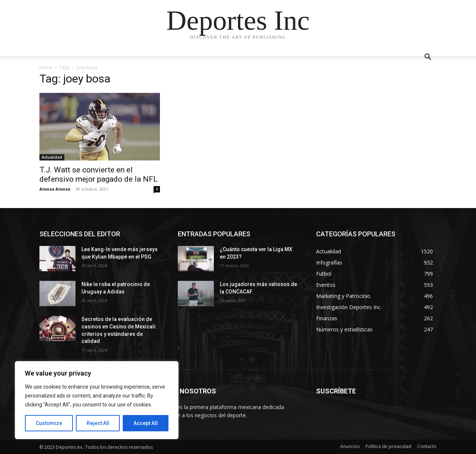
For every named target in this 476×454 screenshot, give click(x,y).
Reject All (98, 423)
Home (46, 67)
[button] (428, 58)
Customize (49, 423)
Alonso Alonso (55, 189)
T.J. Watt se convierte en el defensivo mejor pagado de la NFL (99, 174)
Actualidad (52, 157)
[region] (97, 400)
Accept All (146, 423)
